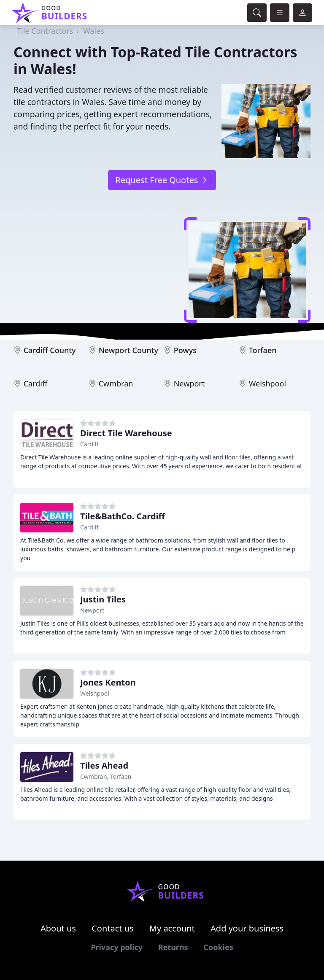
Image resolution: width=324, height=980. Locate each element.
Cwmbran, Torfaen (106, 776)
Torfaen (263, 350)
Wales (94, 31)
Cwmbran (116, 383)
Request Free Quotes (162, 180)
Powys (185, 350)
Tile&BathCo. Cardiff (123, 516)
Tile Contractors (45, 31)
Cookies (218, 947)
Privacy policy (117, 947)
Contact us (113, 928)
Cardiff (36, 383)
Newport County (128, 350)
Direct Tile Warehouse (126, 433)
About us (58, 928)
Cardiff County (50, 350)
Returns (173, 947)
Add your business (247, 928)
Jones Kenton (108, 682)
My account (172, 928)
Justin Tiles (103, 599)
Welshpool (267, 383)
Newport (189, 383)
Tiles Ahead (104, 765)
